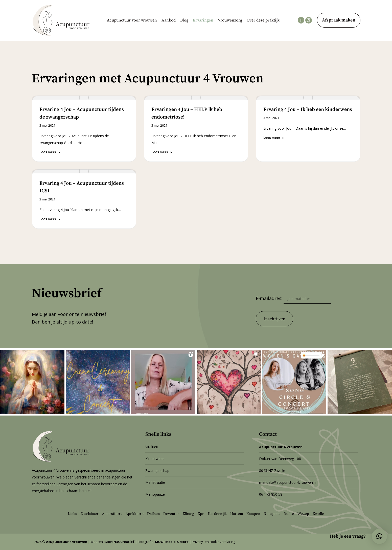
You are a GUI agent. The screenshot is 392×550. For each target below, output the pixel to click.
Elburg (188, 514)
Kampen (253, 514)
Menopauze (155, 494)
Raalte (289, 514)
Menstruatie (155, 482)
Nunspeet (272, 514)
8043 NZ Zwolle (272, 471)
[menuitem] (132, 20)
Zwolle (318, 514)
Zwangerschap (157, 471)
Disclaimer (90, 514)
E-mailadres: (293, 298)
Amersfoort (112, 514)
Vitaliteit (152, 447)
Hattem (237, 514)
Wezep (303, 514)
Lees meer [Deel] (50, 152)
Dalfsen (153, 514)
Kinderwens (155, 459)
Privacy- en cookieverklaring (213, 542)
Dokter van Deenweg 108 (280, 459)
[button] (379, 536)
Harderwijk (217, 514)
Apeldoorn (135, 514)
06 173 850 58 (271, 494)
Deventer (171, 514)
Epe (201, 514)
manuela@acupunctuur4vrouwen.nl (288, 482)
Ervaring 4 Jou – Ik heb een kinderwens (308, 110)
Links (73, 514)
